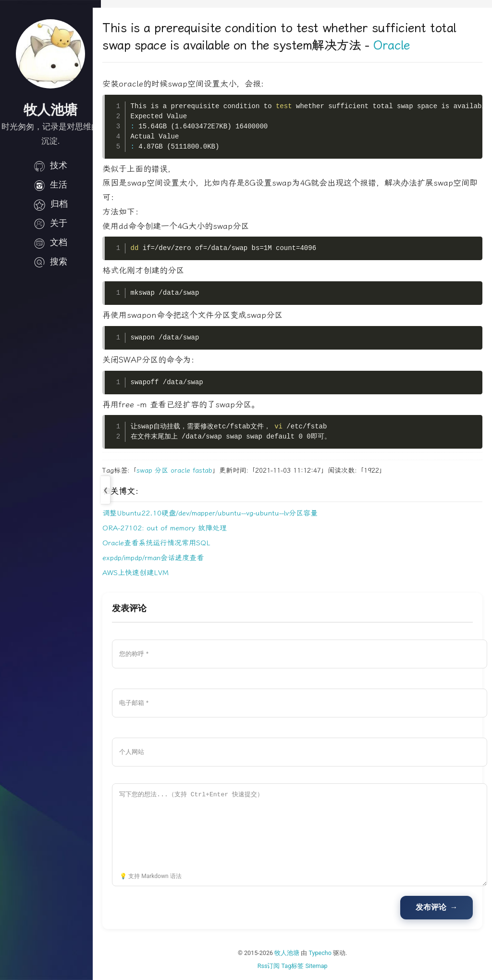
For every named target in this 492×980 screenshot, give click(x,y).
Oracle (400, 45)
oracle (189, 471)
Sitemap (320, 966)
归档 (50, 204)
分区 (170, 471)
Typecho (324, 953)
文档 (50, 242)
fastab (211, 471)
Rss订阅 (273, 966)
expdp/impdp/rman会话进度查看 (161, 558)
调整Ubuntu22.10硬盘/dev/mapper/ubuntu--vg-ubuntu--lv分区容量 (218, 513)
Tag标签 (297, 966)
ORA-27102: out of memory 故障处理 (173, 528)
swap (153, 471)
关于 (50, 223)
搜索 (50, 262)
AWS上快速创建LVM (144, 573)
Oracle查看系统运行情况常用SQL (165, 543)
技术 (50, 165)
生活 (50, 185)
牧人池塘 (291, 953)
